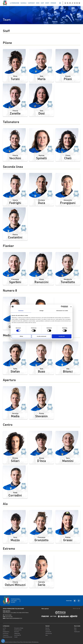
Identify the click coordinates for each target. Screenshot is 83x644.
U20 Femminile (49, 633)
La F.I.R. (5, 628)
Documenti (17, 632)
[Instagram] (70, 3)
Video (75, 630)
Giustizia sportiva (18, 630)
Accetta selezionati (41, 336)
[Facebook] (65, 3)
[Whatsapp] (79, 3)
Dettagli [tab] (42, 311)
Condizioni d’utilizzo (12, 642)
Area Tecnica (6, 633)
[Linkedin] (77, 3)
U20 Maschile (48, 632)
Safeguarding (17, 633)
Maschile (47, 628)
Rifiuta (21, 336)
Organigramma (6, 632)
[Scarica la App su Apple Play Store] (75, 601)
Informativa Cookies (27, 642)
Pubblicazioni (77, 632)
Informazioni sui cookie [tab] (62, 311)
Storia (4, 630)
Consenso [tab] (21, 311)
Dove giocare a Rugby (19, 628)
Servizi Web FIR (18, 635)
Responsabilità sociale (7, 637)
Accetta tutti (62, 336)
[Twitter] (68, 3)
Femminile (48, 630)
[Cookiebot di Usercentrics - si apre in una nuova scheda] (62, 307)
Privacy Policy (20, 642)
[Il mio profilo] (60, 3)
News (47, 635)
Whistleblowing (35, 642)
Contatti (16, 637)
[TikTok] (72, 3)
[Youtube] (75, 3)
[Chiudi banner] (71, 307)
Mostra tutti (77, 609)
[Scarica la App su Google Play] (79, 601)
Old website (5, 642)
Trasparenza (6, 635)
